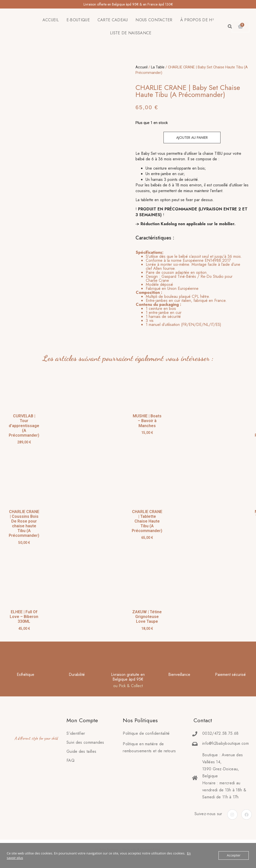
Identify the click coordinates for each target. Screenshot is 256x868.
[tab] (189, 289)
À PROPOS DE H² (197, 20)
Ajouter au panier (192, 138)
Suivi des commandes (85, 742)
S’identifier (76, 733)
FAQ (70, 760)
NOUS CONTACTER (154, 20)
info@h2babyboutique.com (225, 743)
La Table (158, 67)
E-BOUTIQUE (78, 20)
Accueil (141, 67)
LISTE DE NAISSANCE (131, 33)
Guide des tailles (81, 751)
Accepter (234, 855)
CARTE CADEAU (113, 20)
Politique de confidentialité (146, 733)
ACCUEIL (51, 20)
